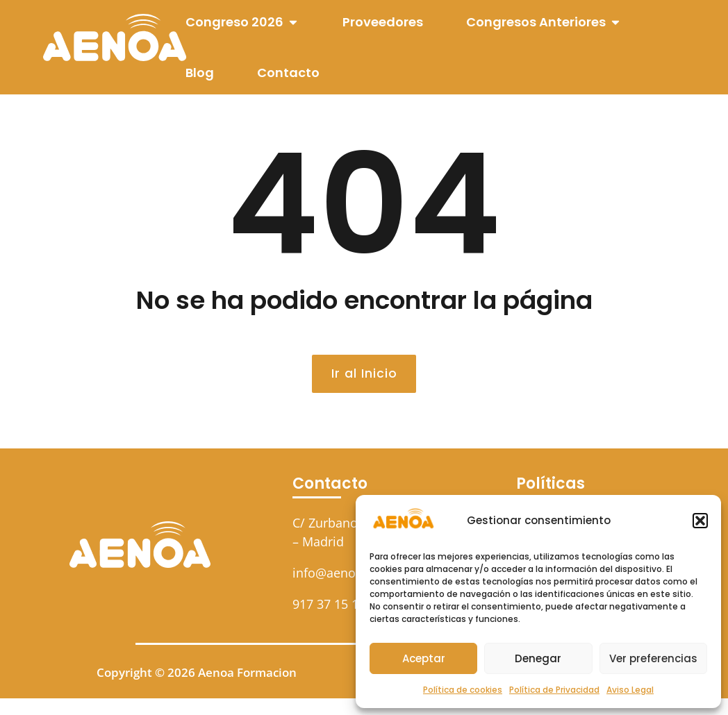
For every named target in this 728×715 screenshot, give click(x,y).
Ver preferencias (653, 658)
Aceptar (424, 658)
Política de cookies (463, 690)
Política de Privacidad (554, 690)
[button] (700, 521)
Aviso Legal (630, 690)
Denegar (538, 658)
